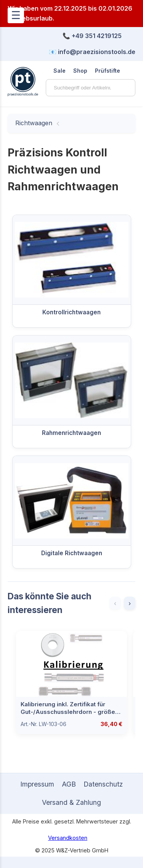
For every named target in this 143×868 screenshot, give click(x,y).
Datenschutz (103, 784)
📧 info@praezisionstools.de (92, 52)
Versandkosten (68, 838)
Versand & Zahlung (71, 802)
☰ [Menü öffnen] (16, 15)
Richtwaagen (34, 123)
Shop (80, 71)
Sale (59, 71)
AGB (69, 784)
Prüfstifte (108, 71)
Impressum (37, 784)
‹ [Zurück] (115, 603)
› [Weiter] (130, 603)
